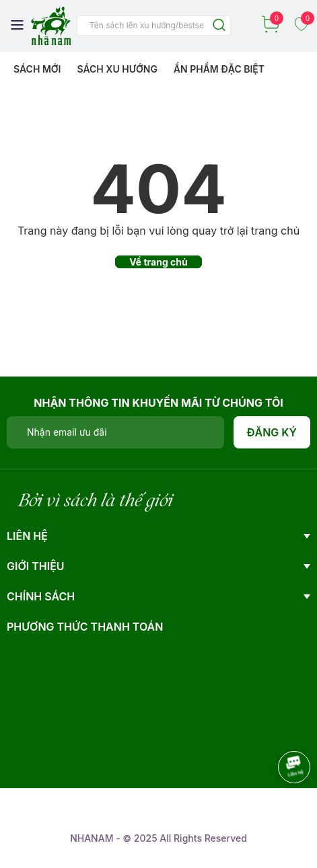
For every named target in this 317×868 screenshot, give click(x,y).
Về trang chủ (158, 262)
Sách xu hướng (117, 69)
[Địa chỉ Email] (115, 432)
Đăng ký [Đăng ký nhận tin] (272, 432)
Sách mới (37, 69)
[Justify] (219, 26)
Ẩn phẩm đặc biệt (219, 69)
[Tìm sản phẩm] (154, 26)
